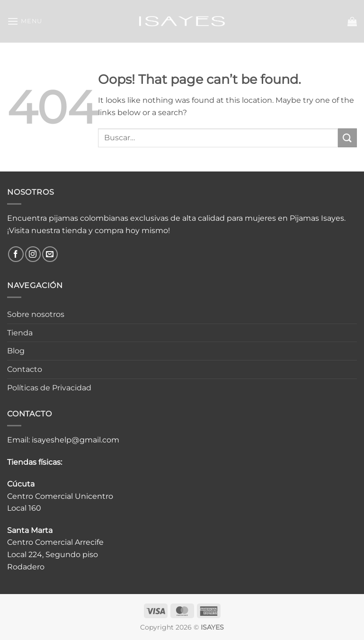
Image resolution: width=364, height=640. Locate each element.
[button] (25, 21)
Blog (16, 351)
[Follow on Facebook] (16, 254)
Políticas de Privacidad (49, 388)
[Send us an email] (50, 254)
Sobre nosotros (36, 314)
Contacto (25, 369)
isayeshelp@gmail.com (75, 440)
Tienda (20, 333)
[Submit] (347, 138)
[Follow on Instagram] (33, 254)
